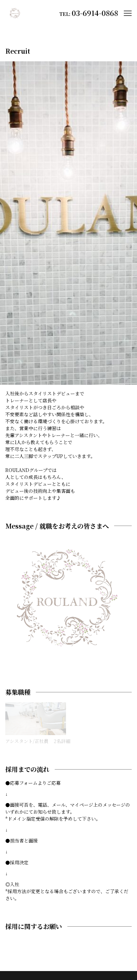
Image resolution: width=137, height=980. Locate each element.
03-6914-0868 (95, 13)
